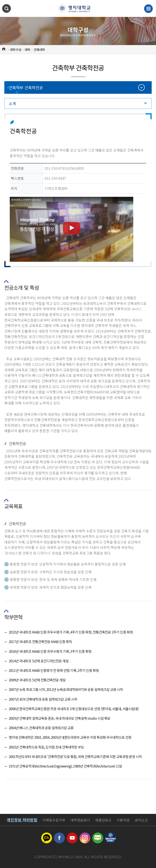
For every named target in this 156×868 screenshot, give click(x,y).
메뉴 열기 (148, 9)
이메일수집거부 (54, 820)
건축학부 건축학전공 (26, 87)
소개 (12, 103)
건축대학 (39, 50)
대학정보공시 (80, 820)
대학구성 (16, 50)
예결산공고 (103, 820)
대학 (28, 50)
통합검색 (6, 8)
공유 (141, 48)
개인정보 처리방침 (22, 820)
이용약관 (123, 820)
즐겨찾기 (149, 55)
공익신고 (141, 820)
